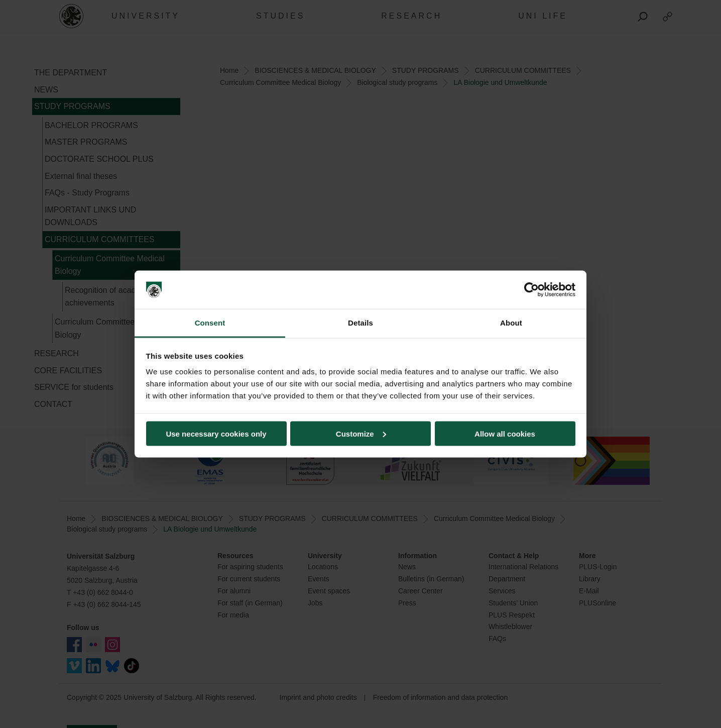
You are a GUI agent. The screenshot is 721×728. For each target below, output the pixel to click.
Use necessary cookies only (216, 433)
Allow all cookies (505, 433)
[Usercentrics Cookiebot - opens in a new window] (531, 290)
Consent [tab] (210, 323)
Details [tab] (360, 323)
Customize (361, 433)
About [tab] (511, 323)
